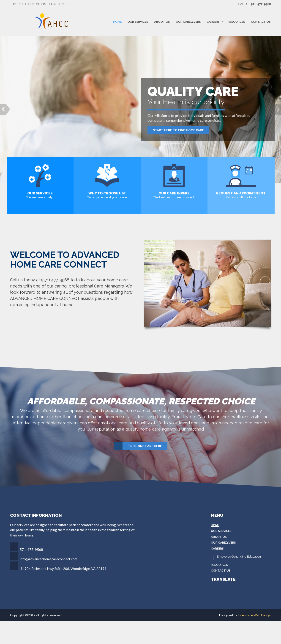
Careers (213, 21)
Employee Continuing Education (239, 557)
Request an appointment (241, 193)
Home (117, 21)
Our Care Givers (174, 193)
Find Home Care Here (138, 446)
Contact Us (261, 21)
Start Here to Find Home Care (178, 130)
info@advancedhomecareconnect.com (48, 559)
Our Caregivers (188, 21)
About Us (162, 21)
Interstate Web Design (254, 615)
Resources (236, 21)
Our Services (138, 21)
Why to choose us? (107, 193)
